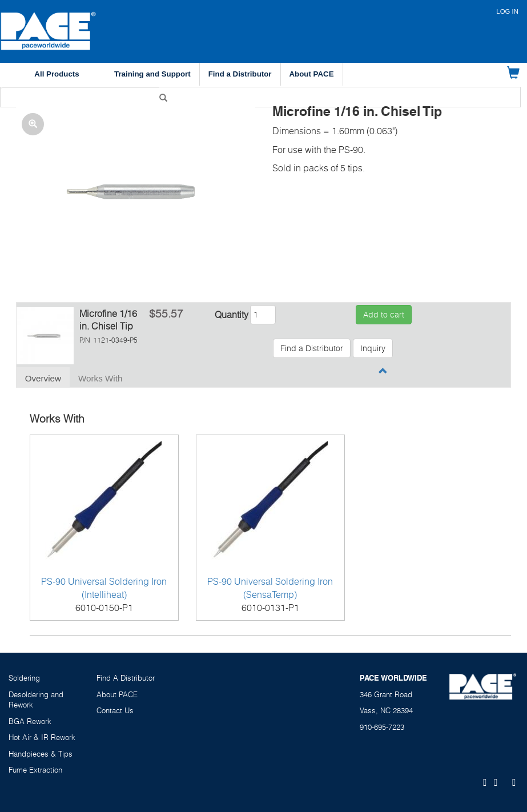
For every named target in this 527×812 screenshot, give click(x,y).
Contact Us (115, 710)
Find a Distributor (240, 74)
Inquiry (373, 348)
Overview (43, 378)
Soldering (24, 678)
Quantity (232, 315)
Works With (100, 378)
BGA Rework (30, 721)
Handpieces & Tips (41, 754)
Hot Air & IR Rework (42, 737)
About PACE (312, 74)
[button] (136, 194)
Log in (507, 11)
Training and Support (152, 74)
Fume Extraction (35, 770)
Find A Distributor (126, 678)
